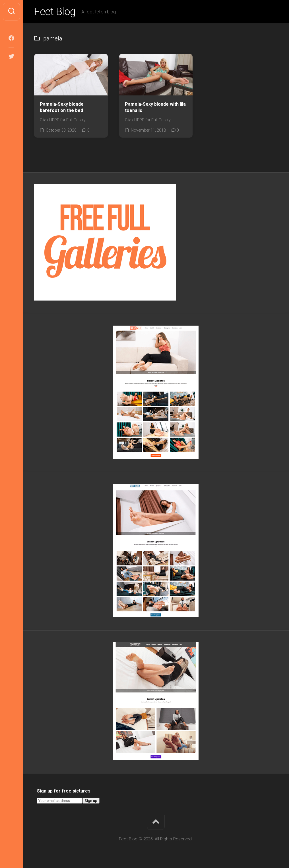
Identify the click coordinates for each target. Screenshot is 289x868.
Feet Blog (55, 12)
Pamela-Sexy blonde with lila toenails (155, 107)
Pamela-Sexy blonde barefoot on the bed (62, 107)
